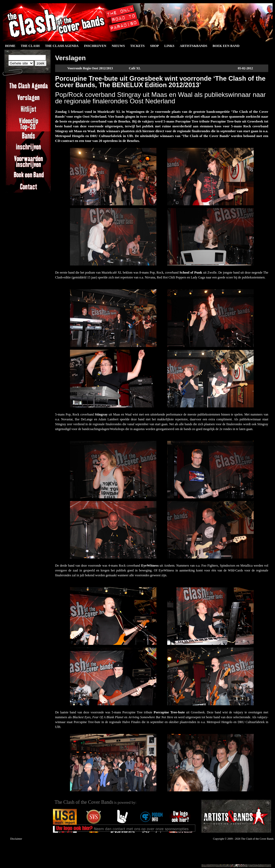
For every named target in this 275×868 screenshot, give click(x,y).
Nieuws (118, 46)
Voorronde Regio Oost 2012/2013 (90, 68)
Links (169, 46)
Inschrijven (95, 46)
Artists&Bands (193, 46)
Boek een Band (226, 46)
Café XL (135, 68)
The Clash (30, 46)
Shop (154, 46)
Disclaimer (16, 839)
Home (10, 46)
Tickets (137, 46)
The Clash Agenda (62, 46)
